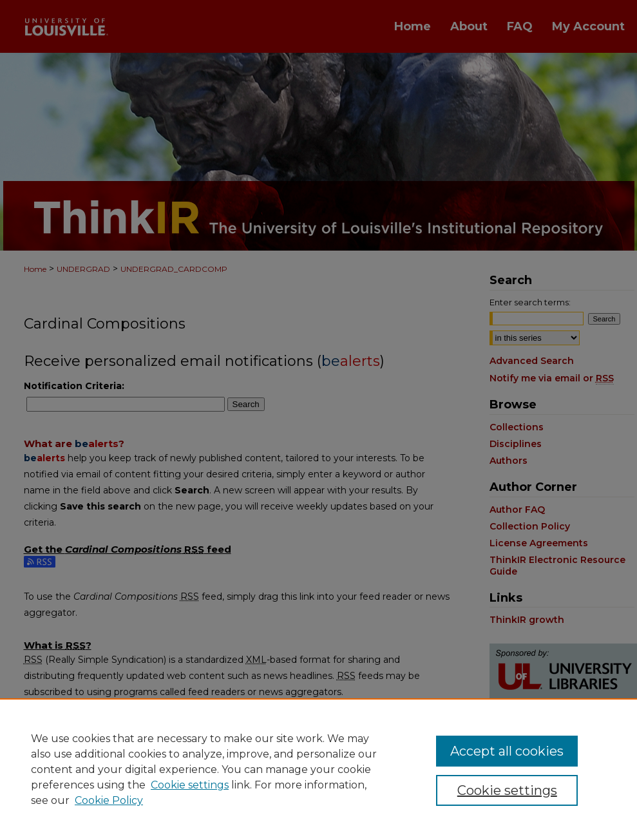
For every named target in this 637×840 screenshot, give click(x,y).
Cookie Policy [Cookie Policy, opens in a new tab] (109, 800)
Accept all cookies (507, 751)
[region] (318, 769)
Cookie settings (190, 785)
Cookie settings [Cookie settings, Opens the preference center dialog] (507, 790)
